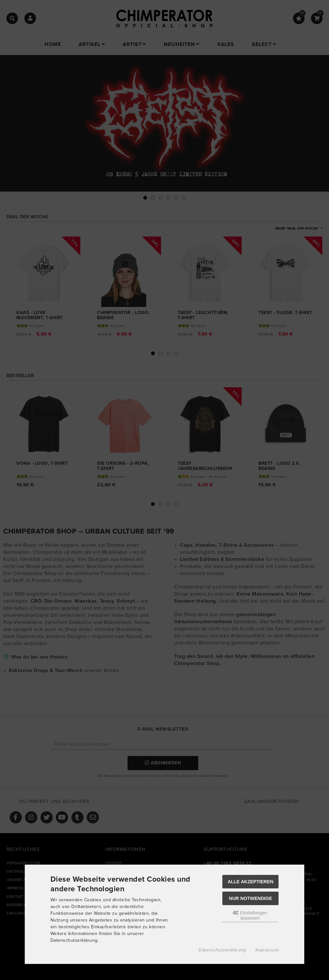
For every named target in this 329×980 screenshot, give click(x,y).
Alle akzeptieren (250, 882)
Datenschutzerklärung (222, 950)
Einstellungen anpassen (250, 915)
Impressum (267, 950)
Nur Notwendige (251, 898)
